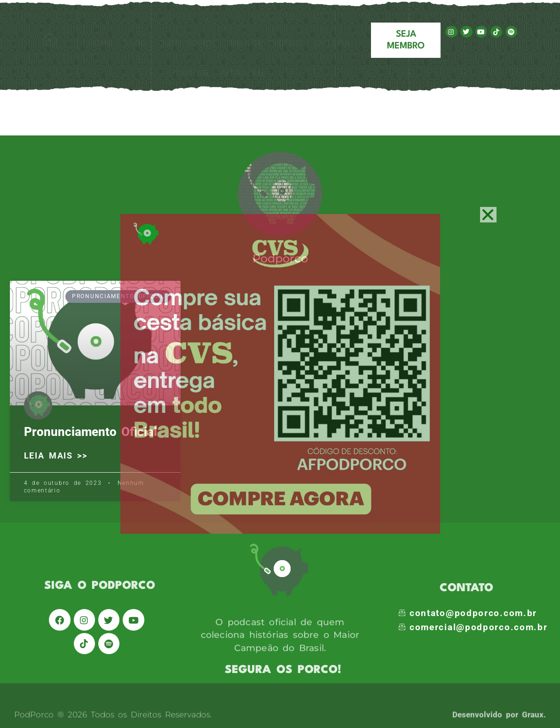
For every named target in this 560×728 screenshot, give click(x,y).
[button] (488, 215)
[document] (280, 364)
